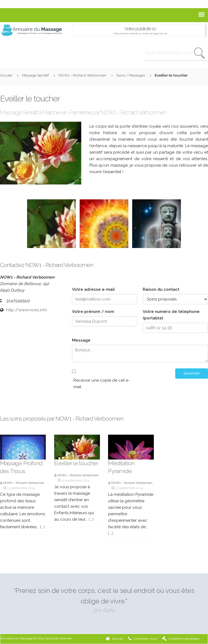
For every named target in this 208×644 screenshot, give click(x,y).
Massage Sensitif (35, 75)
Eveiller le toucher (76, 463)
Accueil (6, 75)
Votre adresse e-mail (93, 289)
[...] (42, 527)
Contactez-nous (143, 639)
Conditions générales (181, 639)
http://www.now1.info (27, 310)
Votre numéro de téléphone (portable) (171, 315)
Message (81, 340)
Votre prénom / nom (93, 312)
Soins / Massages (131, 75)
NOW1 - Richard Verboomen (82, 75)
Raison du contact (161, 289)
